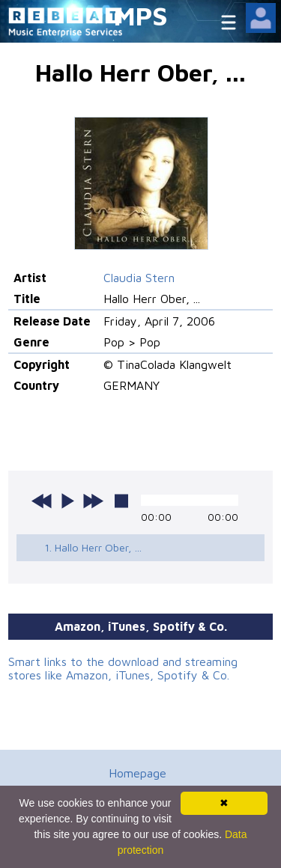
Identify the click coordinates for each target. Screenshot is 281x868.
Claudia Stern (139, 278)
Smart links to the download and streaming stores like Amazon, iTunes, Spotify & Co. (123, 668)
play (67, 501)
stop (121, 501)
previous (42, 501)
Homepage (138, 773)
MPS (141, 15)
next (93, 501)
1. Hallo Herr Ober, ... (93, 547)
